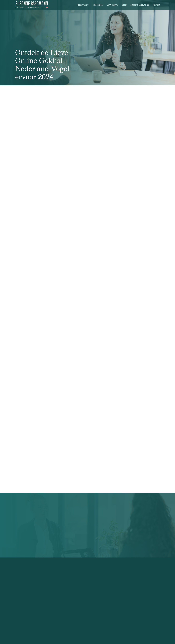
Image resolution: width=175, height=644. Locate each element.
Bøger (124, 5)
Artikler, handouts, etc (140, 5)
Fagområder (82, 5)
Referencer (98, 5)
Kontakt (156, 5)
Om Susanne (113, 5)
